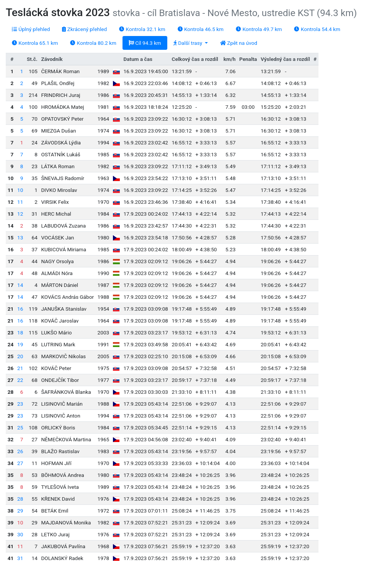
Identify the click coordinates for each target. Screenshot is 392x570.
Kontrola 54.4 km (317, 29)
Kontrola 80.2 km (93, 43)
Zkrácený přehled (84, 29)
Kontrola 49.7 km (259, 29)
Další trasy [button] (189, 43)
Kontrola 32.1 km (142, 29)
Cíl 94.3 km (145, 43)
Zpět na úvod (239, 43)
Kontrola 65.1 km (35, 43)
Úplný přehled (31, 29)
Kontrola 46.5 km (201, 29)
